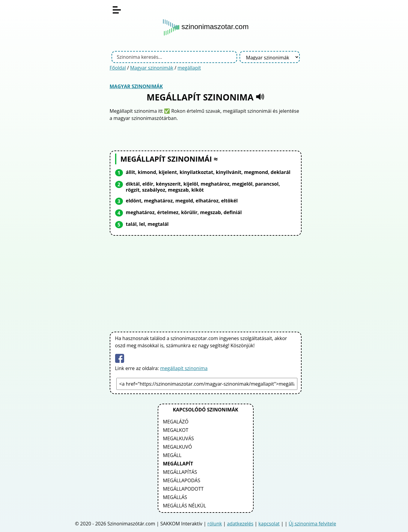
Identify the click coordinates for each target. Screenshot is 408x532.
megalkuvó (178, 447)
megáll (172, 455)
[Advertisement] (206, 282)
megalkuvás (179, 438)
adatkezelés (240, 524)
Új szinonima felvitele (312, 524)
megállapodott (183, 489)
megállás (175, 497)
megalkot (176, 430)
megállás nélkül (185, 506)
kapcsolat (269, 524)
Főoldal (118, 68)
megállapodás (182, 480)
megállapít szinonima (184, 368)
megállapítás (180, 472)
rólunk (215, 524)
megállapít (189, 68)
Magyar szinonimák (152, 68)
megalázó (176, 422)
